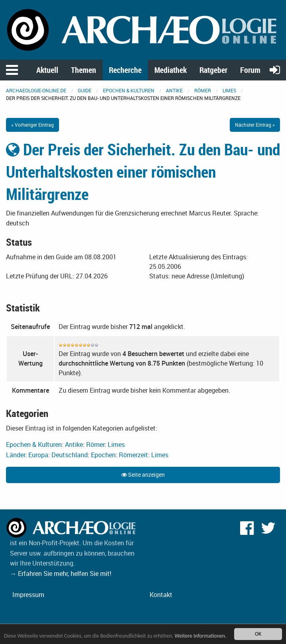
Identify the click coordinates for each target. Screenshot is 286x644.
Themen (84, 70)
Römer (203, 90)
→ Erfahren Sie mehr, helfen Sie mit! (61, 574)
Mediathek (171, 70)
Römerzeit (133, 455)
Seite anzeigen (143, 475)
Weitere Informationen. (201, 636)
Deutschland (70, 455)
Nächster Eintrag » (255, 125)
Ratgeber (213, 70)
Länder (16, 455)
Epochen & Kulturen (129, 90)
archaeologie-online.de (36, 90)
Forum (250, 70)
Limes (229, 90)
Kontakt (161, 595)
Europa (38, 455)
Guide (85, 90)
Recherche (125, 70)
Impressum (28, 595)
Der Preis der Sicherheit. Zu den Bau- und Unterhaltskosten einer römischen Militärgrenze (143, 172)
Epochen (103, 455)
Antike (174, 90)
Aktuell (47, 70)
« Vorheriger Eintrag (33, 125)
